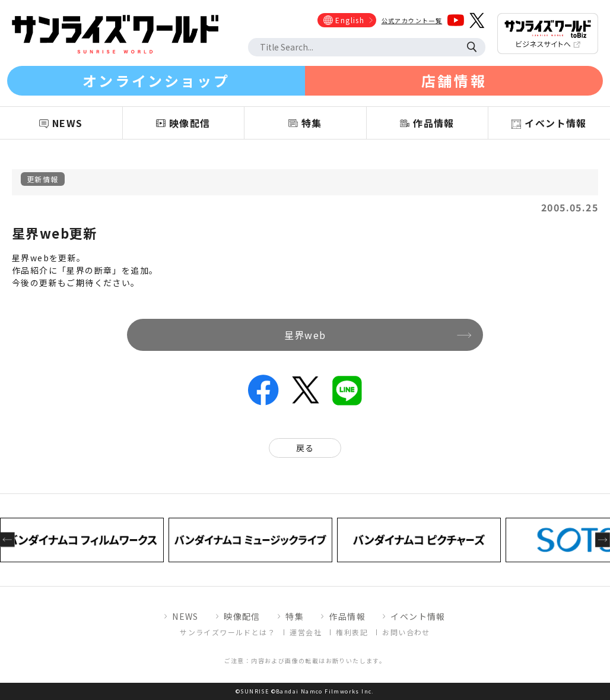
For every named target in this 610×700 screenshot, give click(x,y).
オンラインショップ (156, 80)
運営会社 (306, 632)
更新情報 (43, 179)
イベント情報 (418, 616)
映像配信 (242, 616)
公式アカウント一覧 (412, 20)
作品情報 (347, 616)
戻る (305, 448)
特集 (295, 616)
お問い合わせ (406, 632)
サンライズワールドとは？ (228, 632)
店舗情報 (454, 80)
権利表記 (352, 632)
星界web (305, 335)
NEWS (185, 616)
